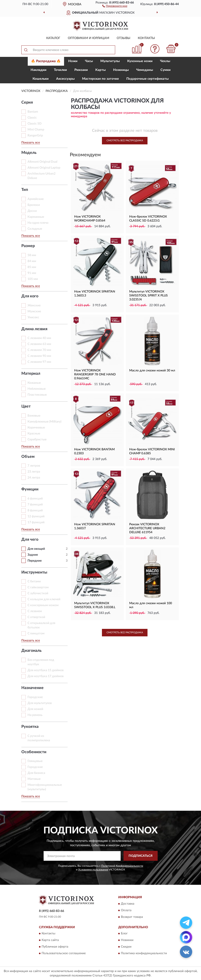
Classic (32, 118)
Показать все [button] (31, 143)
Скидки (126, 947)
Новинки (127, 940)
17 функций (36, 522)
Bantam (33, 112)
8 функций (35, 510)
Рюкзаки (81, 70)
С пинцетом (36, 633)
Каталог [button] (53, 38)
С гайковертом (38, 587)
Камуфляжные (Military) (44, 422)
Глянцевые (35, 761)
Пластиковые (37, 395)
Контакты (146, 38)
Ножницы (121, 70)
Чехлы (165, 61)
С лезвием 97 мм (39, 362)
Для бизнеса (36, 773)
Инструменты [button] (34, 572)
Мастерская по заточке (100, 79)
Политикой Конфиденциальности (122, 866)
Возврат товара (132, 917)
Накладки (39, 70)
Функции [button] (30, 489)
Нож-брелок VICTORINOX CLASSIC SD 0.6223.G (148, 219)
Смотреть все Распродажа (125, 141)
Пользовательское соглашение (64, 953)
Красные (34, 434)
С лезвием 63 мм (39, 344)
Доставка (128, 904)
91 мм (32, 273)
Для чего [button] (30, 540)
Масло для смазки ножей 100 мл (151, 605)
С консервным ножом (43, 605)
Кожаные (34, 383)
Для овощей (36, 549)
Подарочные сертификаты (148, 79)
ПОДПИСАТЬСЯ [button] (141, 856)
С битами (34, 581)
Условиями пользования (93, 870)
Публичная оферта (55, 947)
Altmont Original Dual (42, 162)
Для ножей (35, 709)
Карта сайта (50, 940)
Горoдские (35, 697)
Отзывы (124, 38)
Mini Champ (36, 130)
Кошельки (41, 79)
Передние (35, 561)
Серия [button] (27, 102)
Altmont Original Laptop (44, 168)
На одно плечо (38, 223)
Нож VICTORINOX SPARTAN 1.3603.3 (95, 294)
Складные (35, 229)
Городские (35, 767)
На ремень (35, 715)
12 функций (36, 516)
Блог (124, 933)
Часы (89, 61)
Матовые (34, 779)
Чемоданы (145, 70)
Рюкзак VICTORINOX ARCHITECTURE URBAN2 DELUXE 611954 (147, 528)
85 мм (32, 267)
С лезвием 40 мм (39, 338)
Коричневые (36, 428)
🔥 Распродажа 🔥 (46, 61)
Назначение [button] (32, 688)
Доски (32, 211)
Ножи (73, 61)
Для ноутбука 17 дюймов (46, 676)
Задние (33, 555)
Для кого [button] (30, 296)
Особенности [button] (34, 752)
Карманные (36, 217)
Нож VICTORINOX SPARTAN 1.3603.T (95, 526)
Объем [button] (28, 457)
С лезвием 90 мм (39, 356)
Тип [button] (25, 190)
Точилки (60, 70)
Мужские (34, 311)
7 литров (34, 466)
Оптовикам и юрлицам (89, 38)
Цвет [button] (26, 406)
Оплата (126, 910)
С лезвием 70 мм (39, 350)
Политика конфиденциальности (144, 953)
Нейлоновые (37, 389)
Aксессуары (65, 79)
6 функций (35, 499)
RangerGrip (35, 136)
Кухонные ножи (140, 61)
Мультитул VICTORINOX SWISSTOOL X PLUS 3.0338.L (95, 605)
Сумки (166, 70)
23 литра (34, 472)
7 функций (35, 505)
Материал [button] (31, 374)
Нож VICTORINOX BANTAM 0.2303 (94, 451)
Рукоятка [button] (30, 727)
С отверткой (36, 617)
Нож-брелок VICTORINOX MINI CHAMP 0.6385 (152, 451)
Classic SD (35, 124)
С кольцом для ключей (44, 599)
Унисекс (33, 317)
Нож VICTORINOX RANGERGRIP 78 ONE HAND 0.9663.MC (95, 374)
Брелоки (34, 205)
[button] (115, 6)
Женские (34, 306)
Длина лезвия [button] (34, 329)
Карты (100, 70)
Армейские (36, 199)
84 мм (32, 261)
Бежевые (34, 416)
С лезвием (35, 611)
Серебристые (37, 440)
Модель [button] (29, 153)
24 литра (34, 478)
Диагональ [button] (31, 651)
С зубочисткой (38, 593)
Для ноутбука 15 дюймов (46, 670)
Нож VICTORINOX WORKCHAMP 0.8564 (90, 219)
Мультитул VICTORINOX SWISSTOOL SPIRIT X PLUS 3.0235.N (148, 296)
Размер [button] (28, 246)
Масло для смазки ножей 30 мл (152, 371)
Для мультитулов (40, 703)
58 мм (32, 255)
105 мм (33, 279)
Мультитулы (110, 61)
